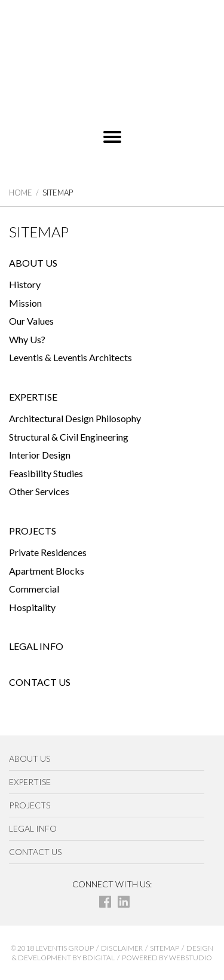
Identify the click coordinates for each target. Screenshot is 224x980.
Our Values (31, 321)
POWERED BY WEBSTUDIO (167, 958)
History (25, 284)
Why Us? (27, 339)
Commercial (34, 589)
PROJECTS (33, 531)
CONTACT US (40, 682)
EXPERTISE (33, 397)
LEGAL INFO (36, 646)
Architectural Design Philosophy (75, 418)
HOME (21, 193)
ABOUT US (33, 263)
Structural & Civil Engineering (69, 437)
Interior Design (40, 455)
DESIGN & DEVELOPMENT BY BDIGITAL (113, 952)
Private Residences (48, 552)
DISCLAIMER (122, 948)
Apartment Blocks (47, 571)
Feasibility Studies (46, 473)
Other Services (39, 491)
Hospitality (32, 607)
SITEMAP (165, 948)
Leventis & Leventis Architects (70, 357)
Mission (25, 303)
